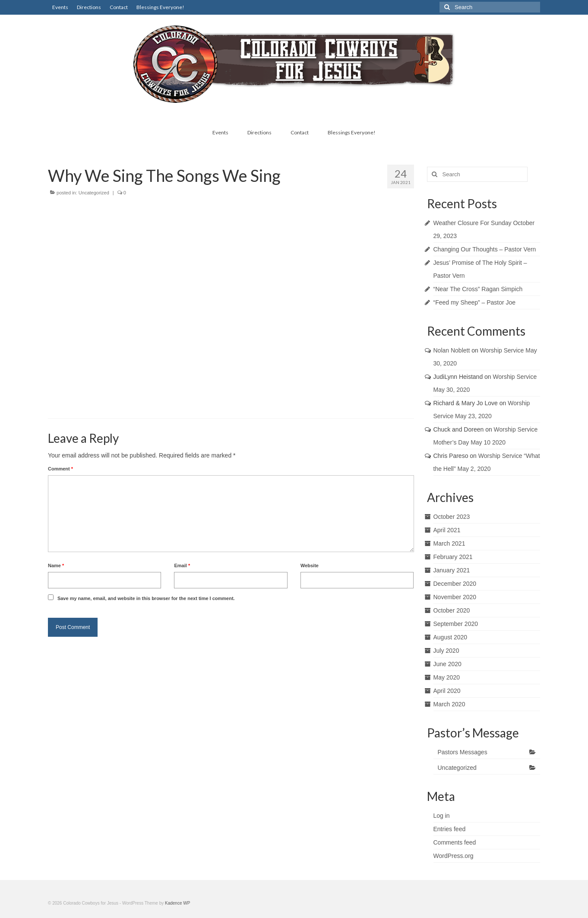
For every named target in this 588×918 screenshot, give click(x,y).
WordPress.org (454, 856)
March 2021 (449, 543)
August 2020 (450, 637)
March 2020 (449, 704)
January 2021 (452, 570)
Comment (60, 469)
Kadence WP (177, 903)
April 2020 (447, 691)
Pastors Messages (463, 752)
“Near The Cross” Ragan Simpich (478, 289)
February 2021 (453, 557)
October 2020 (452, 610)
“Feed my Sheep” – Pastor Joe (475, 302)
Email (182, 565)
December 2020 (455, 584)
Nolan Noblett (452, 350)
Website (310, 565)
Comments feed (455, 842)
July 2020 (446, 651)
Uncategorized (94, 193)
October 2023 (452, 517)
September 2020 (456, 624)
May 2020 (447, 677)
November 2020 (455, 597)
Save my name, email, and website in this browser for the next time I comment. (146, 598)
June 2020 (447, 664)
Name (56, 565)
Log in (442, 816)
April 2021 (447, 530)
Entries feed (450, 829)
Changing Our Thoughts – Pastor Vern (485, 249)
